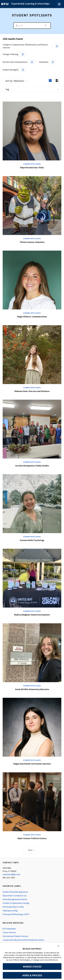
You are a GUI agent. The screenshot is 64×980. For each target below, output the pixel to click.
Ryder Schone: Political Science (32, 838)
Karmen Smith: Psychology (32, 540)
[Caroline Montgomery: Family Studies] (32, 429)
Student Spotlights (32, 164)
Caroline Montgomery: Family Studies (32, 466)
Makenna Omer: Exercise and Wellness (32, 391)
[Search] (32, 26)
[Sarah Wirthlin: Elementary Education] (32, 653)
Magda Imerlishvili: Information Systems (32, 764)
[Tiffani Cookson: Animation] (32, 205)
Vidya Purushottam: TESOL (32, 168)
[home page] (5, 4)
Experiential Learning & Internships (30, 4)
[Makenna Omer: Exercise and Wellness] (32, 354)
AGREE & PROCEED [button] (32, 975)
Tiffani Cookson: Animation (32, 242)
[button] (58, 946)
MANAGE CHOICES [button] (32, 967)
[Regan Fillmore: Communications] (32, 280)
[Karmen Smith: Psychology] (32, 504)
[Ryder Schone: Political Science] (32, 802)
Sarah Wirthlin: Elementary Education (32, 689)
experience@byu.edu (11, 874)
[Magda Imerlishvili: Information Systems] (32, 727)
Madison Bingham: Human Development (32, 615)
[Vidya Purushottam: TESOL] (32, 131)
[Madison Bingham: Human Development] (32, 578)
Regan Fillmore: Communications (32, 317)
